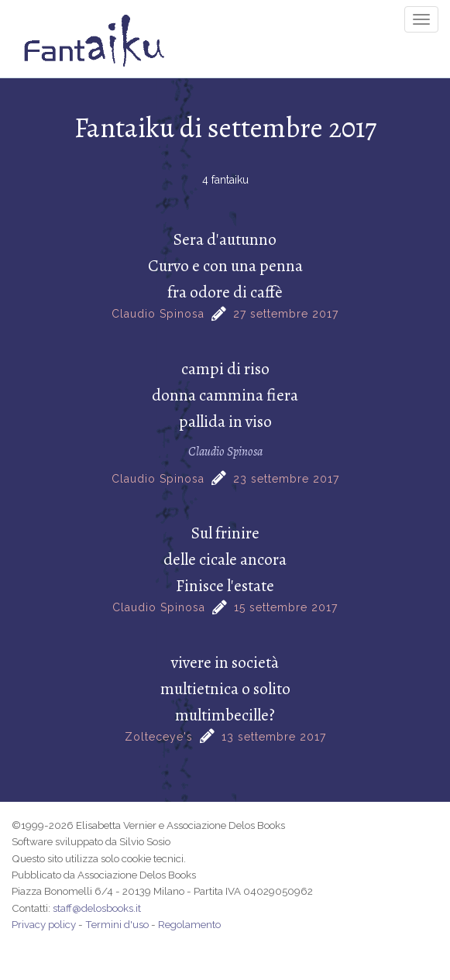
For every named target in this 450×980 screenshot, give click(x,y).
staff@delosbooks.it (97, 908)
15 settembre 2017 (286, 607)
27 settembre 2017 (286, 314)
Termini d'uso (117, 924)
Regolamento (189, 924)
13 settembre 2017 (274, 737)
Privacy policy (44, 924)
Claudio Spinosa (158, 314)
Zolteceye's (159, 737)
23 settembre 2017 (286, 479)
